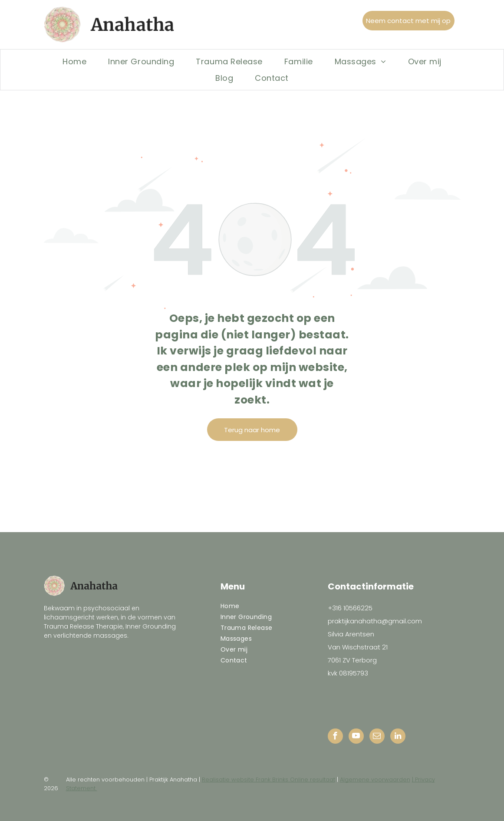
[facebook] (335, 737)
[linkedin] (398, 737)
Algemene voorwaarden (375, 780)
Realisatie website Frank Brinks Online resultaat (268, 780)
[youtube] (356, 737)
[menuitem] (74, 61)
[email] (377, 737)
